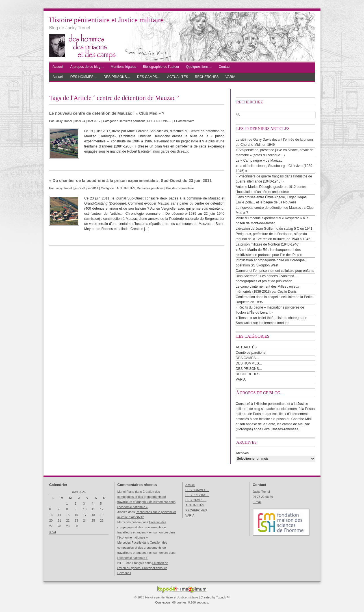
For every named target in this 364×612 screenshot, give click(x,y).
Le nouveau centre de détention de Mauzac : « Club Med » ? (107, 113)
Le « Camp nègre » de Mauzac (259, 160)
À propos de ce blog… (87, 67)
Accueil (58, 67)
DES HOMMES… (84, 77)
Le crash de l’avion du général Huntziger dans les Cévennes (143, 568)
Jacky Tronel (63, 121)
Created (206, 597)
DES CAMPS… (149, 77)
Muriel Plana (126, 492)
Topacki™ (223, 597)
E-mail (257, 502)
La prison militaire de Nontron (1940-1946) (267, 244)
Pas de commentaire (180, 188)
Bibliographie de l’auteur (161, 67)
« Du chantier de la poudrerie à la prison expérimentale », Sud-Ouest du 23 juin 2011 (130, 181)
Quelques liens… (199, 67)
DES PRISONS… (117, 77)
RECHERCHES (207, 77)
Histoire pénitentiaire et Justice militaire (106, 20)
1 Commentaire (184, 121)
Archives (242, 453)
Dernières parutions (132, 121)
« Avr (53, 532)
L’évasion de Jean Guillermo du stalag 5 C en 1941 (274, 229)
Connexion (162, 602)
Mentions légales (123, 67)
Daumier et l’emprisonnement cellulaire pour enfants (275, 271)
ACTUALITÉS (177, 77)
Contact (225, 67)
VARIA (230, 77)
